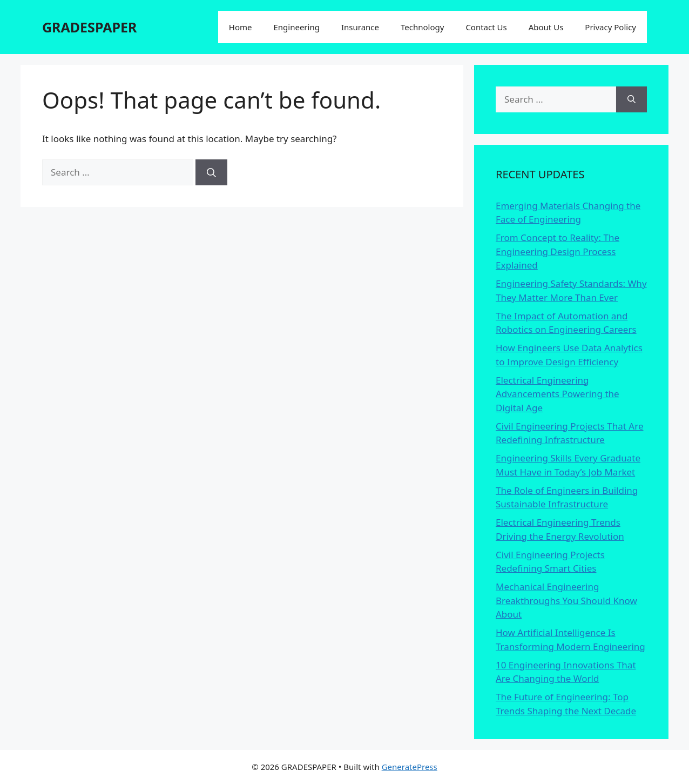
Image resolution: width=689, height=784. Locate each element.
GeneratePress (410, 767)
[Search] (211, 172)
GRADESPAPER (89, 27)
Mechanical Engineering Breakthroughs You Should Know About (566, 600)
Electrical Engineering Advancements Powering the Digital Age (558, 394)
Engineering (296, 27)
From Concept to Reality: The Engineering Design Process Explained (558, 251)
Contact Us (486, 27)
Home (241, 27)
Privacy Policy (610, 27)
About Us (546, 27)
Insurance (360, 27)
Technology (422, 27)
